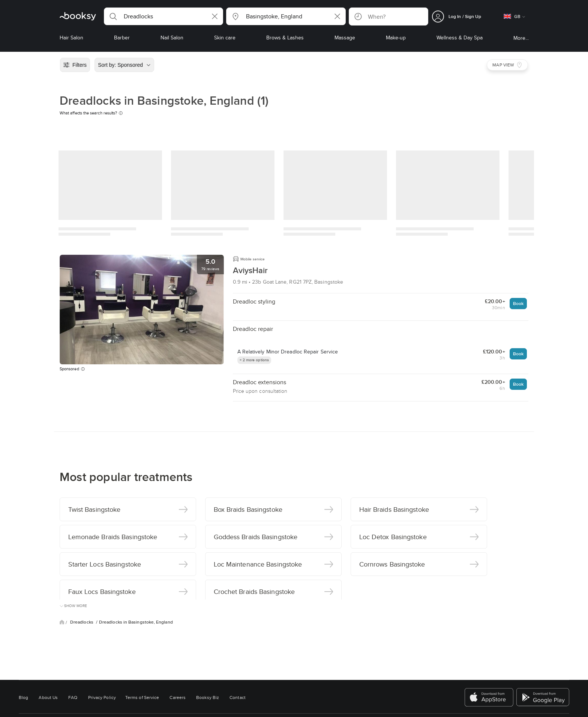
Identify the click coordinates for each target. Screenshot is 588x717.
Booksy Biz (208, 697)
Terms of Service (142, 697)
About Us (48, 697)
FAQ (73, 697)
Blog (23, 697)
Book (518, 303)
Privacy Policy (102, 697)
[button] (163, 16)
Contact (238, 697)
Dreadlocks (82, 622)
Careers (178, 697)
